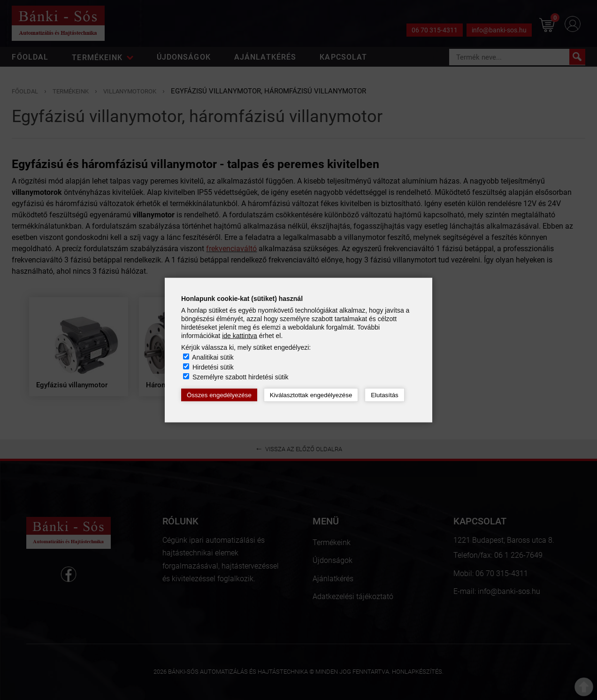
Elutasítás (385, 395)
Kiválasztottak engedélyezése (311, 395)
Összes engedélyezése (219, 395)
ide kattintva (240, 336)
